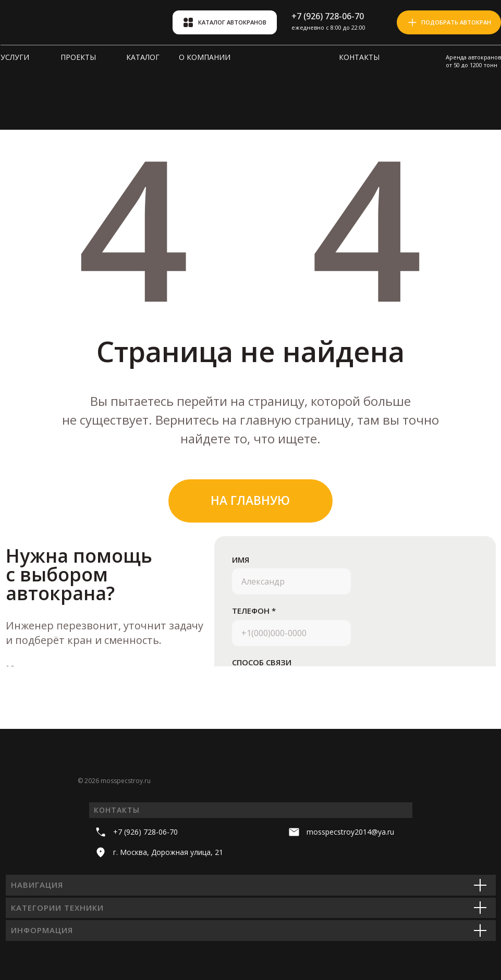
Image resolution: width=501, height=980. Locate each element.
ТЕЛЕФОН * (254, 611)
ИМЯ (241, 560)
